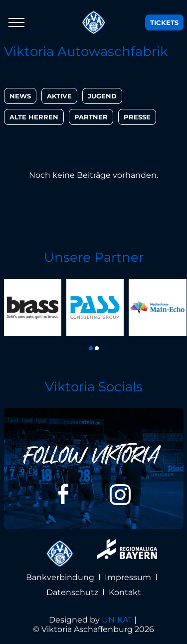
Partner (91, 117)
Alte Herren (34, 117)
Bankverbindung (60, 577)
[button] (91, 348)
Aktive (59, 96)
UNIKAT (117, 620)
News (20, 96)
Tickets (164, 22)
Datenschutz (72, 592)
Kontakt (125, 592)
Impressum (128, 577)
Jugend (102, 96)
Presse (137, 117)
